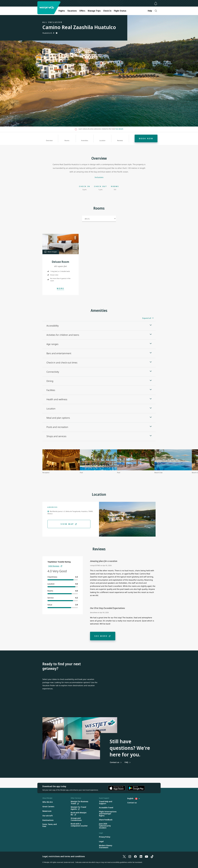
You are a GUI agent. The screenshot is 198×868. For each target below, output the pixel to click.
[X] (124, 856)
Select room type (82, 217)
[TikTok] (152, 856)
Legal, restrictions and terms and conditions (64, 856)
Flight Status (120, 11)
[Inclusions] (99, 177)
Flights (62, 11)
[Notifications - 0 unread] (156, 4)
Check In (107, 11)
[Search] (156, 11)
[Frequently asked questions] (128, 762)
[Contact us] (116, 762)
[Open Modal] (60, 289)
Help (150, 11)
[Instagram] (130, 856)
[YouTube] (146, 856)
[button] (61, 244)
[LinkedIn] (141, 856)
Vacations (72, 11)
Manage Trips (94, 11)
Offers (82, 11)
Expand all (147, 318)
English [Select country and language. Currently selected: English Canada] (134, 798)
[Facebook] (135, 856)
